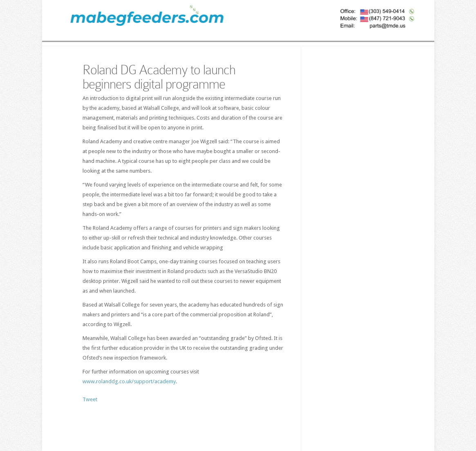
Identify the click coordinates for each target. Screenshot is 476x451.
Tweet (90, 399)
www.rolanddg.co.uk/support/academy (129, 381)
